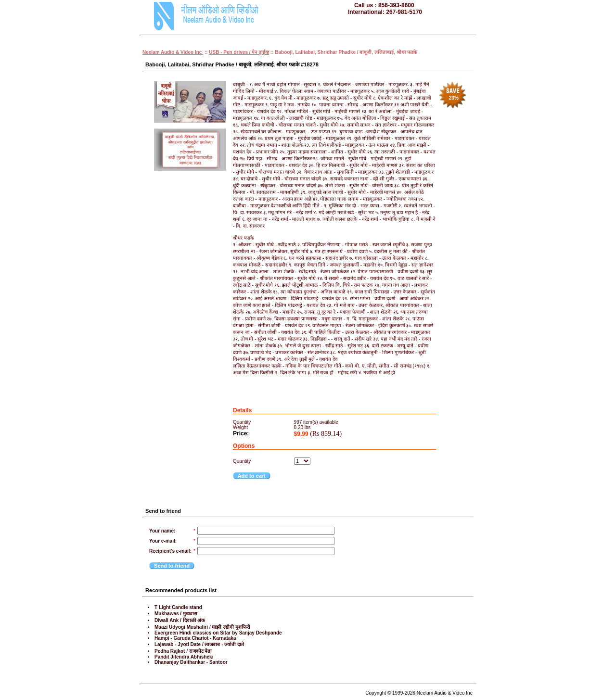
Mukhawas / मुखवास (176, 614)
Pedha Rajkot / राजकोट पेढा (183, 651)
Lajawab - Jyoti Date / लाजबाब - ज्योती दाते (199, 644)
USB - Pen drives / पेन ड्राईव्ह (239, 52)
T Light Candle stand (178, 607)
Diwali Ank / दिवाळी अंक (180, 620)
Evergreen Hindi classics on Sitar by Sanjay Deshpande (218, 633)
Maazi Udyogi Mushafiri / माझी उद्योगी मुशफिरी (202, 627)
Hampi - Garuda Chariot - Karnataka (195, 638)
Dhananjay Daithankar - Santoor (191, 662)
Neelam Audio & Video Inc (173, 52)
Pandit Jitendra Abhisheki (184, 657)
